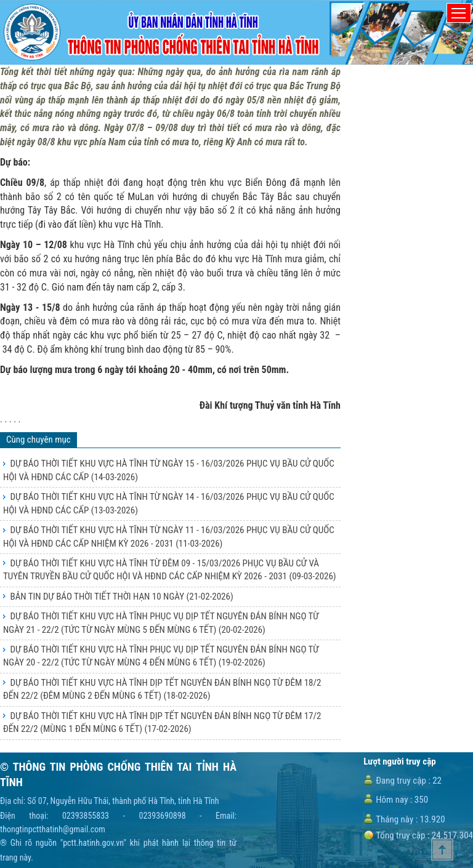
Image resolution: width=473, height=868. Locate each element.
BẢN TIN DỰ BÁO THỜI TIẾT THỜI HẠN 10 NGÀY (121, 597)
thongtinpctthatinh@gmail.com (53, 829)
